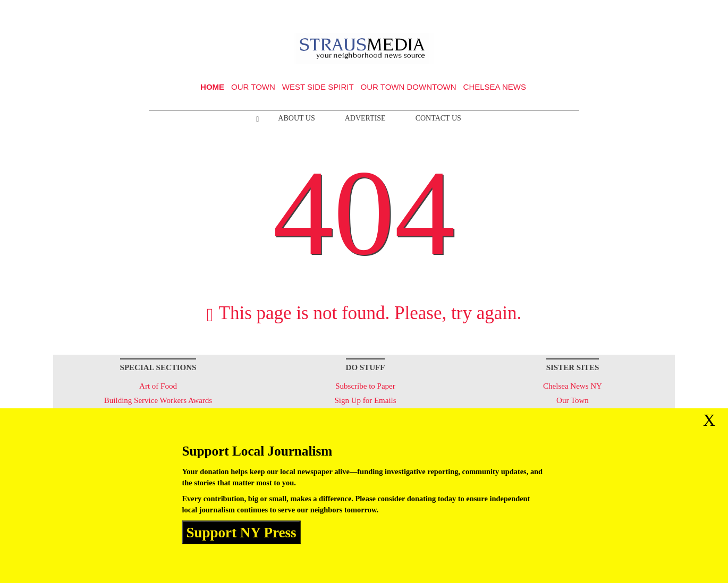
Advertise (365, 118)
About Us (296, 118)
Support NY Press (242, 532)
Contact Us (438, 118)
